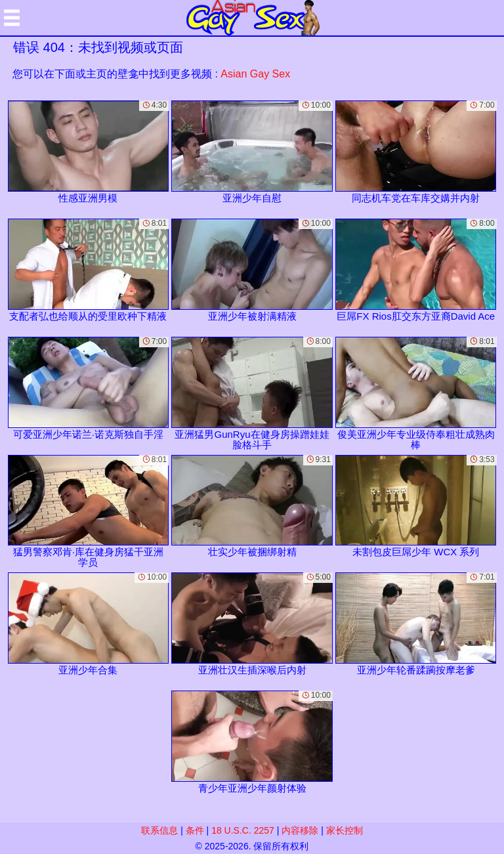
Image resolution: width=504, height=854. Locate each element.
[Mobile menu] (12, 18)
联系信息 (159, 830)
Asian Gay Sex (255, 74)
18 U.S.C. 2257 (243, 830)
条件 (195, 830)
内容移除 (300, 830)
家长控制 (345, 830)
